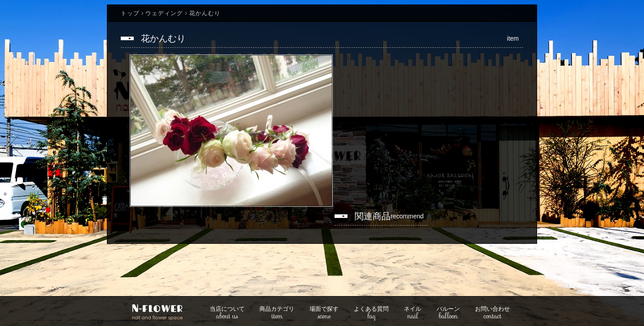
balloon (448, 313)
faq (371, 313)
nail (413, 313)
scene (324, 313)
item (277, 313)
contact (492, 313)
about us (227, 313)
